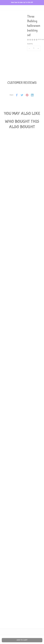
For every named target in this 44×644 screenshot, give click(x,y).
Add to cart (22, 640)
